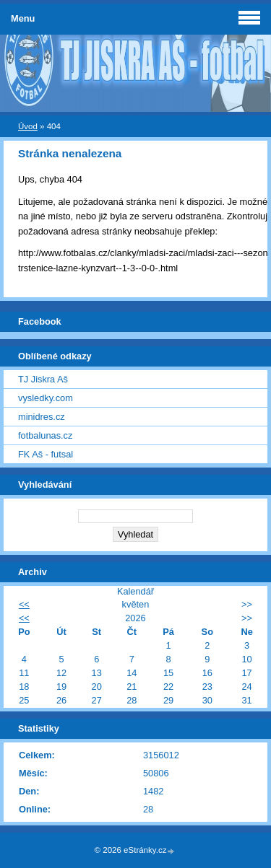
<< (24, 604)
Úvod (28, 126)
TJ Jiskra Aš (43, 379)
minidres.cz (42, 417)
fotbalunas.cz (45, 435)
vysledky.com (46, 398)
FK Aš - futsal (46, 454)
